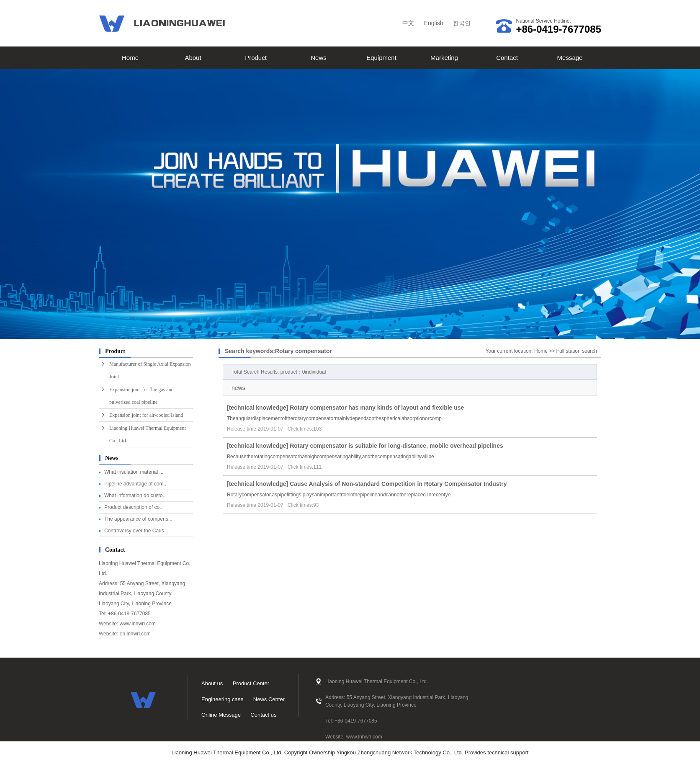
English (434, 23)
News (319, 58)
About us (212, 683)
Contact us (263, 715)
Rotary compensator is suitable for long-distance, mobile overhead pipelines (396, 446)
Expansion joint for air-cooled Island (146, 415)
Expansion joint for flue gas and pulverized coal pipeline (142, 396)
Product (256, 58)
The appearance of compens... (138, 519)
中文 (408, 23)
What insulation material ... (134, 472)
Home (130, 58)
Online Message (221, 715)
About (193, 58)
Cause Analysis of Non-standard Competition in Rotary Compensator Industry (398, 484)
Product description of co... (134, 507)
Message (570, 58)
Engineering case (222, 699)
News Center (269, 699)
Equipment (381, 58)
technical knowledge (258, 408)
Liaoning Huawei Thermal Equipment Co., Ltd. (148, 434)
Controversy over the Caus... (136, 531)
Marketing (444, 58)
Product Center (251, 683)
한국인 (462, 23)
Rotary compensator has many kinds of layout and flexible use (377, 408)
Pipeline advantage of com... (136, 484)
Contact (507, 58)
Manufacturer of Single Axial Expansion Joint (150, 370)
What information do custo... (135, 496)
